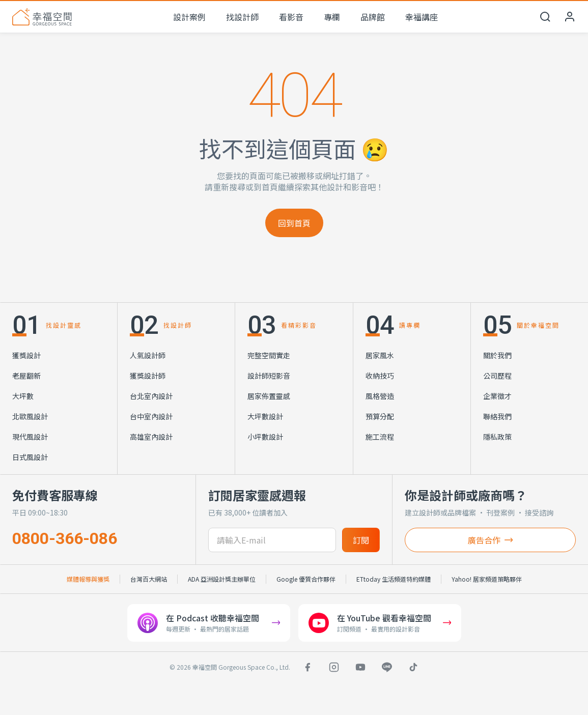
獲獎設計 (26, 355)
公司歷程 (497, 376)
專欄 (332, 17)
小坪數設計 (265, 437)
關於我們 (497, 355)
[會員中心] (570, 17)
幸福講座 (422, 17)
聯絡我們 (497, 416)
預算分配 (380, 416)
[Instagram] (334, 667)
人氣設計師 (148, 355)
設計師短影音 (269, 376)
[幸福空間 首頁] (42, 17)
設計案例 (189, 17)
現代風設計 (30, 437)
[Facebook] (307, 667)
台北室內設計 (151, 396)
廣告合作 (490, 540)
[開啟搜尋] (545, 17)
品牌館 (373, 17)
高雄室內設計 (151, 437)
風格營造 (380, 396)
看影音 (291, 17)
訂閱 (361, 540)
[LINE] (387, 667)
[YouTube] (360, 667)
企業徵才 (497, 396)
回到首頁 (294, 223)
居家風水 (380, 355)
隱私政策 (497, 437)
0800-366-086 (65, 538)
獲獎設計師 (148, 376)
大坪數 (23, 396)
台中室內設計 (151, 416)
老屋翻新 (26, 376)
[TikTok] (413, 667)
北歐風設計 (30, 416)
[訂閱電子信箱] (272, 540)
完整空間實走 (269, 355)
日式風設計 (30, 457)
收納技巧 (380, 376)
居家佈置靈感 (269, 396)
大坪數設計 (265, 416)
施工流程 (380, 437)
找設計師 (242, 17)
